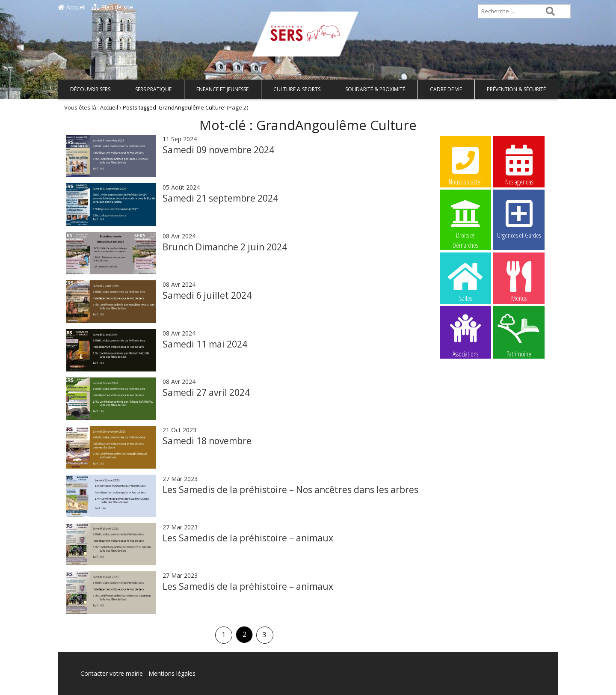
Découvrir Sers (90, 89)
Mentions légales (172, 673)
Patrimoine (519, 335)
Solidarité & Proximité (375, 89)
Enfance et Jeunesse (222, 89)
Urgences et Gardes (519, 218)
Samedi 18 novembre (207, 441)
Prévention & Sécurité (516, 89)
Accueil (72, 7)
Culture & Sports (297, 89)
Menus (519, 281)
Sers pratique (153, 89)
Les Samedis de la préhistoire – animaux (248, 538)
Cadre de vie (446, 89)
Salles (465, 281)
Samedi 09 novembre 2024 (218, 150)
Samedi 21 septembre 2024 (220, 198)
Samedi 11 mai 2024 (205, 344)
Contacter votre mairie (112, 673)
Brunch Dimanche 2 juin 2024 (225, 247)
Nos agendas (519, 165)
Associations (465, 335)
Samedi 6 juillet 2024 (207, 295)
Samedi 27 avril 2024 (206, 392)
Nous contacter (465, 165)
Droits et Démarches (465, 219)
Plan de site (112, 7)
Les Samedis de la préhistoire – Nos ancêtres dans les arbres (290, 490)
